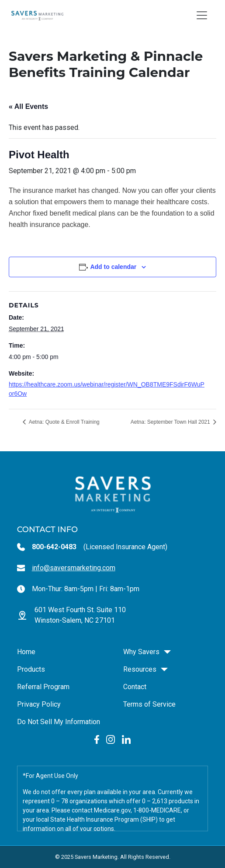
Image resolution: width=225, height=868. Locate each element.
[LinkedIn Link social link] (126, 739)
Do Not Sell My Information (59, 722)
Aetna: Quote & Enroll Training (64, 422)
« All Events (28, 106)
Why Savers (141, 652)
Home (26, 652)
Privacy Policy (39, 704)
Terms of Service (149, 704)
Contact (135, 687)
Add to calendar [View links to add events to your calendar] (113, 267)
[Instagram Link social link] (111, 739)
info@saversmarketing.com (74, 568)
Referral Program (43, 687)
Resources (140, 669)
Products (31, 669)
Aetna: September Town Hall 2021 (171, 422)
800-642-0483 (54, 547)
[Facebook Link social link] (97, 739)
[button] (167, 652)
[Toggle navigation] (202, 15)
